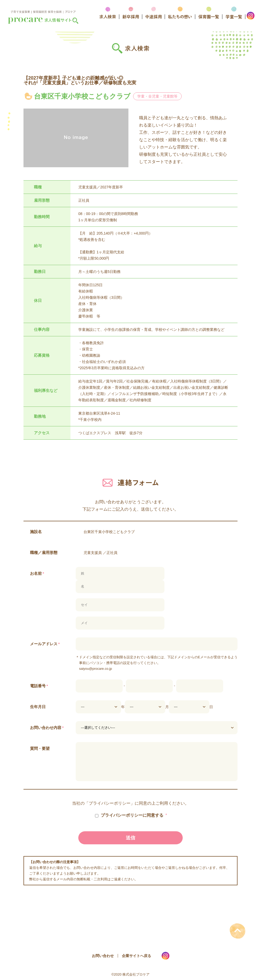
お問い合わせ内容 (47, 728)
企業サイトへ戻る (137, 956)
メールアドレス (45, 644)
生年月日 (38, 707)
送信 (130, 838)
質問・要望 (40, 748)
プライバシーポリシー (110, 803)
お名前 (37, 573)
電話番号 (39, 686)
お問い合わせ (103, 956)
